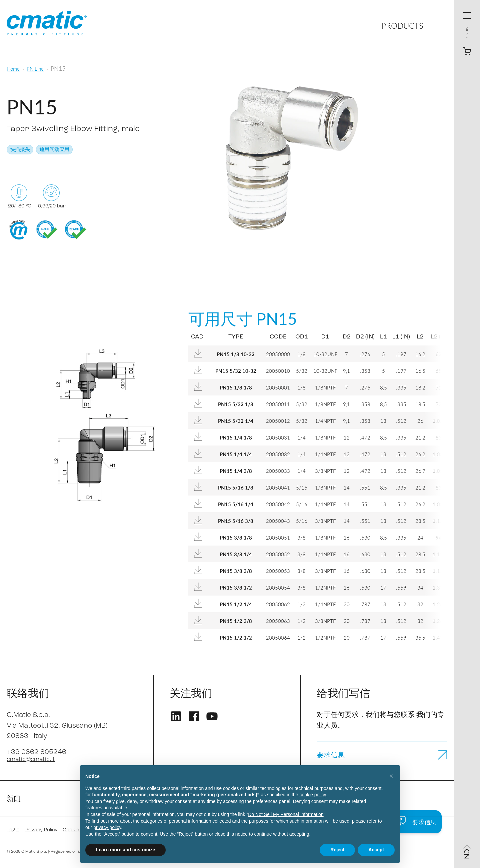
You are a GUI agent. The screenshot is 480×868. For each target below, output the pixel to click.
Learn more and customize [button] (125, 850)
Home (14, 68)
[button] (391, 776)
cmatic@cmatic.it (35, 759)
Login (14, 832)
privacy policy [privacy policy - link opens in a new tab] (107, 827)
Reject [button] (337, 850)
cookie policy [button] (312, 795)
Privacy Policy (47, 832)
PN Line (39, 68)
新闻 (15, 800)
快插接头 (20, 150)
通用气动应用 (54, 150)
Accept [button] (376, 850)
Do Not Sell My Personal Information (286, 814)
